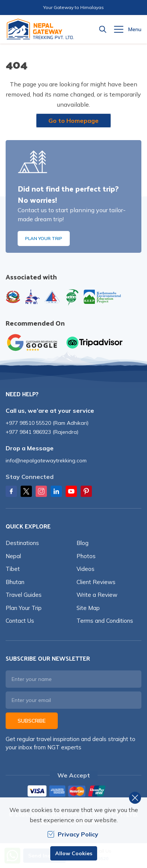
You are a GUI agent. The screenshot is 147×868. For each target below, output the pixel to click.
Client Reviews (96, 582)
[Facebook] (11, 491)
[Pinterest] (86, 491)
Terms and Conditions (105, 621)
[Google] (34, 343)
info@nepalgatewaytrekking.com (46, 460)
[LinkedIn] (56, 491)
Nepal (13, 556)
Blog (82, 543)
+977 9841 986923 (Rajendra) (42, 432)
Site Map (88, 608)
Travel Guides (24, 595)
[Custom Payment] (73, 792)
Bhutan (15, 582)
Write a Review (97, 595)
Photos (86, 556)
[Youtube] (71, 491)
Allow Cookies (74, 853)
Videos (85, 569)
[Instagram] (41, 491)
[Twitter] (26, 491)
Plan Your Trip (44, 238)
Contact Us (20, 621)
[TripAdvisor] (94, 343)
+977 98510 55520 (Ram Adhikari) (47, 423)
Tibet (13, 569)
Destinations (22, 543)
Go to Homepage (73, 121)
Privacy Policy (73, 834)
